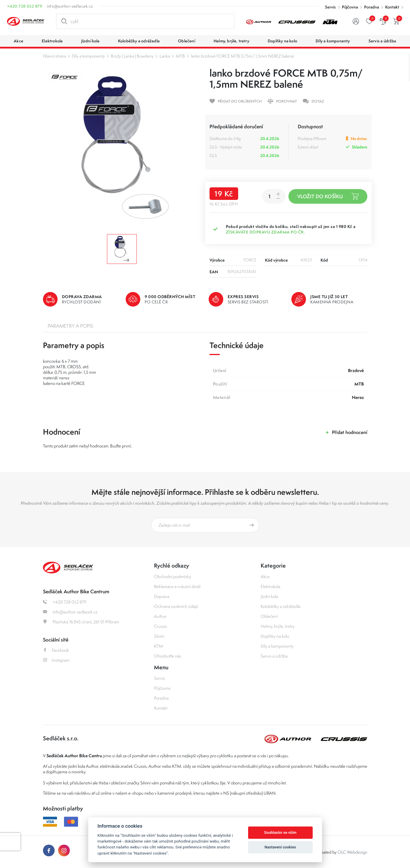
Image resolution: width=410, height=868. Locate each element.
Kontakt (392, 7)
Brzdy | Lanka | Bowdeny (132, 56)
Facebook (56, 650)
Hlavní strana (55, 56)
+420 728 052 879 (25, 6)
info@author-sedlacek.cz (70, 6)
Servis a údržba (274, 656)
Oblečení (269, 616)
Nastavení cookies (280, 847)
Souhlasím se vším (280, 832)
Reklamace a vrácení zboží (177, 586)
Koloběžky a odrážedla (281, 606)
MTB (180, 56)
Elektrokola (270, 586)
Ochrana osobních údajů (176, 606)
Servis (330, 7)
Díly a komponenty (88, 56)
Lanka (165, 56)
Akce (265, 576)
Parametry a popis (70, 326)
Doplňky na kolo (275, 636)
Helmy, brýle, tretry (278, 626)
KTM (159, 646)
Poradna (372, 7)
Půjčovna (350, 7)
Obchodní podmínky (173, 576)
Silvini (159, 636)
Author (160, 616)
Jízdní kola (269, 596)
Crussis (160, 626)
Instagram (56, 660)
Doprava (162, 596)
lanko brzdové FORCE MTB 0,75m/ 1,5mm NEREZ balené (242, 56)
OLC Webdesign (352, 852)
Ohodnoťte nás (168, 656)
